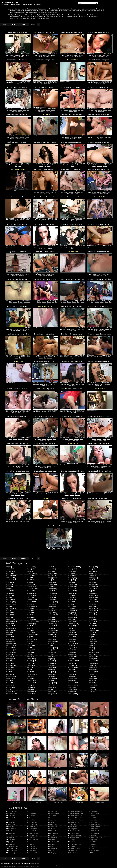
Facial (104, 55)
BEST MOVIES (5, 4)
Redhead (71, 668)
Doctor (29, 633)
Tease (90, 624)
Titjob (90, 635)
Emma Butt (42, 15)
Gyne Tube (100, 784)
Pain (69, 619)
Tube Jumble (16, 767)
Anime (8, 584)
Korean (50, 663)
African (8, 573)
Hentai (49, 617)
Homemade (51, 622)
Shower (100, 330)
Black (83, 329)
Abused (8, 569)
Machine (50, 687)
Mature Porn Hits (95, 824)
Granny (50, 604)
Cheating (9, 692)
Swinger (91, 615)
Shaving (70, 692)
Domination (30, 639)
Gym (49, 608)
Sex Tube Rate (79, 802)
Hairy (102, 384)
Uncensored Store (37, 767)
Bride (8, 661)
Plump (70, 639)
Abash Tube (16, 733)
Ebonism (31, 844)
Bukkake (9, 670)
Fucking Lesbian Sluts (76, 811)
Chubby (29, 567)
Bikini (8, 633)
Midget (70, 573)
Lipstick (50, 685)
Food (49, 567)
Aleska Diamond (27, 17)
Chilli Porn (52, 840)
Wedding (91, 674)
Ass (79, 110)
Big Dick (106, 193)
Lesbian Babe (64, 11)
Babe (44, 55)
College (29, 584)
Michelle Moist (95, 17)
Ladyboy (50, 668)
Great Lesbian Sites (75, 831)
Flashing (29, 692)
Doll (28, 637)
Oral (69, 608)
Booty (75, 413)
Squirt (82, 384)
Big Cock (104, 192)
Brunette (53, 55)
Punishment (71, 661)
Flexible (29, 694)
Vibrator (91, 661)
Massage (50, 694)
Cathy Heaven (15, 17)
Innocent (50, 637)
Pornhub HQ (58, 750)
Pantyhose (71, 624)
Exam (29, 654)
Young (91, 692)
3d (7, 567)
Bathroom (75, 303)
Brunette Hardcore (17, 11)
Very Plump (94, 840)
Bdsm (8, 613)
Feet (105, 440)
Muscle (70, 589)
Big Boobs (49, 358)
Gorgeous (50, 602)
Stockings (14, 303)
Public (70, 659)
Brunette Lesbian (65, 9)
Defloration (30, 624)
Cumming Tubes (54, 838)
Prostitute (71, 657)
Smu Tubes (58, 733)
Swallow (91, 611)
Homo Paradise (74, 833)
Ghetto (49, 591)
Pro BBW (93, 835)
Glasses (50, 597)
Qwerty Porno (100, 750)
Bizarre (8, 637)
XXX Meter (94, 846)
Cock (23, 413)
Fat (28, 670)
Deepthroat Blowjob (30, 11)
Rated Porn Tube (58, 802)
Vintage (91, 663)
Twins (90, 646)
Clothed (29, 576)
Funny (49, 580)
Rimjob (70, 676)
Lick (18, 84)
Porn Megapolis (95, 833)
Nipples (70, 593)
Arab (8, 589)
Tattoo (77, 193)
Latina (49, 672)
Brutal (74, 385)
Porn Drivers (79, 750)
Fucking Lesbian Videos (77, 813)
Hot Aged (73, 840)
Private (70, 652)
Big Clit (8, 624)
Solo (19, 56)
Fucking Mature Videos (76, 818)
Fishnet (29, 685)
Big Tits (100, 84)
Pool (69, 641)
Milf (17, 276)
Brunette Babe (33, 9)
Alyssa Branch (62, 17)
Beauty (75, 330)
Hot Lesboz (73, 842)
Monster (70, 584)
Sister (90, 569)
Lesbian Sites (74, 851)
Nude (70, 595)
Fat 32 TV (52, 844)
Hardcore (72, 56)
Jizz (49, 654)
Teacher (91, 622)
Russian (70, 678)
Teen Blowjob (75, 11)
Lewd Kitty (93, 818)
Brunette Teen (44, 9)
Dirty (18, 221)
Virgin (90, 665)
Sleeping (91, 576)
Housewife (50, 626)
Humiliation (51, 630)
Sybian (91, 617)
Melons (70, 571)
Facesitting (30, 661)
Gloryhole (50, 600)
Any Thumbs (37, 784)
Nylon (12, 495)
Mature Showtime (95, 827)
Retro (70, 670)
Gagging (50, 582)
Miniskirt (70, 578)
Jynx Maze (46, 18)
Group (40, 276)
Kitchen (50, 661)
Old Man (71, 606)
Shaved (15, 56)
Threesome (21, 111)
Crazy (109, 192)
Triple (90, 643)
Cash (8, 681)
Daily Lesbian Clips (55, 842)
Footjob (73, 440)
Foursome (50, 573)
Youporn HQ (100, 767)
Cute (13, 276)
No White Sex (53, 827)
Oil (69, 604)
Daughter (29, 619)
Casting (49, 166)
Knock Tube (37, 733)
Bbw (7, 611)
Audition (96, 440)
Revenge (71, 672)
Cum (19, 413)
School (70, 681)
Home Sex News (79, 716)
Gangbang (50, 584)
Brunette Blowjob (21, 9)
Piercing (70, 635)
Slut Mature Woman (96, 838)
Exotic (29, 657)
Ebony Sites (53, 816)
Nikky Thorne (92, 15)
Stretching (92, 602)
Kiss (49, 659)
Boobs (8, 654)
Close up (22, 329)
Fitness (29, 689)
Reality (70, 665)
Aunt (8, 597)
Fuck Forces (58, 716)
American (9, 580)
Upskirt (91, 659)
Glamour (50, 595)
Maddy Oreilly (15, 18)
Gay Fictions (73, 827)
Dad (28, 615)
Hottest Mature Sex (75, 844)
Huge (42, 440)
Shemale (71, 694)
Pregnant (71, 648)
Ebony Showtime (54, 813)
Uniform (91, 654)
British (8, 663)
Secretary (71, 685)
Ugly (90, 648)
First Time (30, 683)
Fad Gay (52, 851)
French (49, 576)
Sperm (91, 589)
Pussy (83, 110)
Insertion (50, 639)
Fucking (54, 412)
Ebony (39, 439)
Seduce (70, 687)
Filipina (29, 678)
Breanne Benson (50, 17)
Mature (106, 302)
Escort (29, 652)
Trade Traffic (18, 864)
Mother (70, 587)
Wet (101, 139)
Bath (78, 302)
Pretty (70, 650)
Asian (10, 357)
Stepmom (91, 595)
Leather (50, 674)
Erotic (29, 650)
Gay (49, 587)
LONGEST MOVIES (27, 4)
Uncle (90, 650)
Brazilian (9, 659)
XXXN (92, 849)
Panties (70, 622)
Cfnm (8, 689)
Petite (70, 633)
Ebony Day (32, 846)
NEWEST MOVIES (15, 4)
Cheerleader (10, 694)
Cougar (29, 593)
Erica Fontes (36, 18)
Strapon (70, 522)
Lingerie (50, 683)
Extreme (29, 659)
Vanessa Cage (73, 17)
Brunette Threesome (89, 9)
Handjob (12, 139)
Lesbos (93, 816)
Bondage (9, 652)
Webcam (91, 672)
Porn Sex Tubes (74, 853)
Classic (29, 569)
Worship (91, 685)
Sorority (91, 582)
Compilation (30, 589)
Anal (71, 55)
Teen (52, 56)
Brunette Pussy (53, 11)
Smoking (91, 578)
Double (29, 641)
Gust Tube (79, 784)
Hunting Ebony (53, 822)
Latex (49, 670)
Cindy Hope (20, 15)
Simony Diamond (31, 15)
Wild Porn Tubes (58, 767)
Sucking (72, 248)
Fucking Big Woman (55, 853)
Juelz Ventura (84, 17)
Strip (90, 604)
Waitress (91, 670)
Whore (91, 678)
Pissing (70, 637)
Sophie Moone (39, 17)
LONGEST (24, 24)
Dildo (23, 55)
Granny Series (100, 716)
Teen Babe (54, 9)
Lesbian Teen (101, 9)
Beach (8, 615)
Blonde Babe (42, 11)
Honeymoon (51, 624)
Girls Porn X (100, 733)
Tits (96, 111)
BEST (5, 24)
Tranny (91, 641)
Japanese (50, 648)
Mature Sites (94, 829)
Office (70, 602)
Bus (7, 672)
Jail (48, 646)
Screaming (71, 683)
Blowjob (76, 55)
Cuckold (29, 602)
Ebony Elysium (33, 849)
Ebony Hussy (53, 811)
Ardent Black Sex (34, 833)
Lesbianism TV (74, 846)
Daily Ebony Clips (34, 840)
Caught (22, 221)
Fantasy (83, 165)
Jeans (49, 650)
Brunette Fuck (76, 9)
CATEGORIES (37, 4)
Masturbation (18, 55)
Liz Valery (83, 15)
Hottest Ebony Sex (55, 820)
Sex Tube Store (16, 716)
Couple (99, 522)
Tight (90, 633)
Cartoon (9, 678)
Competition (30, 587)
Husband (50, 633)
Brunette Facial (86, 11)
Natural (70, 591)
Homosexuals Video (76, 835)
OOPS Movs (37, 716)
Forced (49, 571)
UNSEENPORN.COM (8, 864)
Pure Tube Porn (37, 802)
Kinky (49, 657)
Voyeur (91, 668)
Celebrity (9, 687)
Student (91, 606)
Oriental (70, 615)
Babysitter (9, 602)
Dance (29, 617)
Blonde (48, 55)
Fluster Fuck (16, 750)
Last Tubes (37, 750)
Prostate (71, 654)
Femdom (29, 674)
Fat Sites (52, 846)
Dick (50, 468)
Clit (28, 571)
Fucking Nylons (74, 822)
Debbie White (52, 15)
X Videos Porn (95, 853)
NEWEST (14, 24)
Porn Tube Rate (16, 802)
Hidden (50, 619)
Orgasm (23, 303)
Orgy (70, 613)
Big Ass (101, 303)
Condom (29, 591)
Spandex (91, 584)
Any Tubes (58, 784)
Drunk (29, 643)
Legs (22, 56)
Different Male (53, 849)
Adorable (9, 571)
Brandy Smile (73, 15)
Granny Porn (74, 829)
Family (29, 665)
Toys (104, 84)
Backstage (100, 193)
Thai (90, 628)
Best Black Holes (33, 835)
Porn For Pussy (95, 851)
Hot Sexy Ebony (54, 818)
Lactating (50, 665)
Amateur (12, 55)
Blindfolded (9, 643)
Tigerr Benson (63, 15)
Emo (28, 648)
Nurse (70, 597)
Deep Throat (101, 56)
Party (70, 626)
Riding (70, 674)
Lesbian (20, 83)
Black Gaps (32, 838)
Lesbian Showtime (75, 849)
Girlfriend (50, 593)
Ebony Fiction (33, 851)
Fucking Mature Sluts (76, 816)
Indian (49, 635)
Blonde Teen (44, 12)
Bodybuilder (10, 650)
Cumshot (27, 137)
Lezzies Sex (94, 820)
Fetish (28, 83)
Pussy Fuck (53, 12)
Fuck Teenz (73, 824)
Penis (70, 628)
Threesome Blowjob (99, 11)
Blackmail (9, 641)
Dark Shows (32, 842)
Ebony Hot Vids (33, 853)
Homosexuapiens (75, 838)
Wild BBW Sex (95, 842)
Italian (49, 643)
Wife (90, 681)
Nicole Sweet (26, 18)
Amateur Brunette (32, 12)
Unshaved (92, 657)
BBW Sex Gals (53, 831)
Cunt (28, 608)
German (50, 589)
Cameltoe (9, 676)
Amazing (95, 56)
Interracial (15, 111)
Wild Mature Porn (95, 844)
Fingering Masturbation (18, 12)
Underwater (92, 652)
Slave (90, 573)
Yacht (90, 687)
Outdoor (41, 358)
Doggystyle (49, 248)
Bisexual (9, 635)
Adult (16, 784)
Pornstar (41, 248)
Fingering (40, 56)
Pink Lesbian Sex (95, 831)
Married (50, 692)
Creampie (50, 357)
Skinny (91, 571)
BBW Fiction (53, 829)
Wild (90, 683)
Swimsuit (91, 613)
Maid (49, 689)
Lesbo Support (95, 813)
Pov (106, 56)
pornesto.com (79, 733)
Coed (28, 582)
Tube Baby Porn (100, 802)
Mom (70, 580)
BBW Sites (52, 835)
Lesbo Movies (94, 811)
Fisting (29, 687)
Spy (90, 591)
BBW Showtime (54, 833)
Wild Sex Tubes (79, 767)
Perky (70, 630)
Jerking (27, 55)
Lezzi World (94, 822)
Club (28, 578)
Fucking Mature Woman (77, 820)
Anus (20, 166)
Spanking (91, 587)
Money (70, 582)
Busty (70, 110)
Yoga (90, 689)
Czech (29, 613)
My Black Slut (53, 824)
